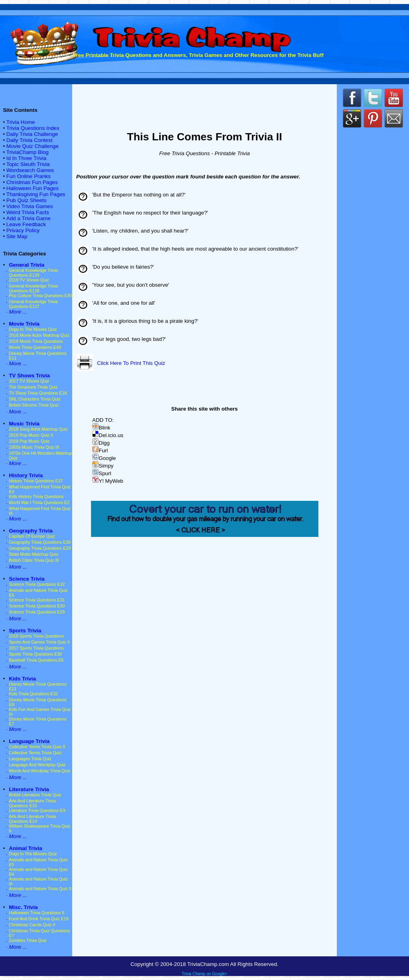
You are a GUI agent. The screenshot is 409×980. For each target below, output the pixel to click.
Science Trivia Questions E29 (37, 612)
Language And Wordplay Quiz (37, 765)
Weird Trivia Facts (28, 212)
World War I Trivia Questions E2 (39, 502)
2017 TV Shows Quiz (29, 381)
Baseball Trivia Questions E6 (36, 660)
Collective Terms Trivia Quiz (35, 753)
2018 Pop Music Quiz (29, 441)
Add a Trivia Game (28, 218)
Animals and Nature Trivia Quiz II (40, 889)
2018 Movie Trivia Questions (36, 341)
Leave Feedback (26, 224)
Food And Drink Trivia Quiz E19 (39, 919)
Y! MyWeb (108, 481)
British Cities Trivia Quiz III (34, 560)
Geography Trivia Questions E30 (40, 542)
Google (104, 458)
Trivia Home (21, 122)
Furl (100, 451)
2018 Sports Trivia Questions (36, 636)
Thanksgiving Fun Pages (36, 194)
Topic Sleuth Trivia (28, 164)
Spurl (102, 473)
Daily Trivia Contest (29, 140)
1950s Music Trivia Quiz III (34, 447)
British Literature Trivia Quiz (35, 795)
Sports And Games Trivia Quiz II (39, 642)
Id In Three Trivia (26, 158)
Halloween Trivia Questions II (36, 913)
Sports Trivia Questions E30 (35, 654)
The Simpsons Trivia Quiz (33, 387)
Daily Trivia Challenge (32, 134)
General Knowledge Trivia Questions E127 (33, 304)
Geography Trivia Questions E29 (40, 548)
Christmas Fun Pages (32, 182)
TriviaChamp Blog (27, 152)
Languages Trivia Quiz (30, 759)
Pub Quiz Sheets (26, 200)
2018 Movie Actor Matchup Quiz (39, 335)
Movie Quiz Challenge (32, 146)
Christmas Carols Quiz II (32, 925)
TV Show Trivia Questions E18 (38, 393)
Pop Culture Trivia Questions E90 (40, 296)
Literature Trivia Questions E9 (37, 810)
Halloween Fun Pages (32, 188)
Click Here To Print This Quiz (131, 363)
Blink (101, 428)
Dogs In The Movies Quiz (33, 329)
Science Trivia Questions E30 (37, 606)
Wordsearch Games (30, 170)
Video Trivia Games (30, 206)
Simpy (103, 466)
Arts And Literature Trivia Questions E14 (32, 819)
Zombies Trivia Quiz (28, 940)
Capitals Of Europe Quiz (32, 536)
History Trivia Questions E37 (36, 481)
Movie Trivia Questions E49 (35, 347)
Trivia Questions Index (33, 128)
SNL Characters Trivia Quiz (35, 399)
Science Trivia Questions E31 (37, 600)
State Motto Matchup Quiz (33, 554)
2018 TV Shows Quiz (29, 280)
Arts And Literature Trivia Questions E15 (32, 803)
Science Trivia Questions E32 (37, 584)
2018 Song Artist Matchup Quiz (38, 429)
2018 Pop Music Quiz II (31, 435)
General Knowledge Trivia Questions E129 (33, 273)
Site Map (17, 236)
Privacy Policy (23, 230)
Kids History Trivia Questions (36, 496)
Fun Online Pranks (28, 176)
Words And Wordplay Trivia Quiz (39, 771)
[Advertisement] (373, 269)
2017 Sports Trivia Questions (36, 648)
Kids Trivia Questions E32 (33, 694)
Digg (101, 443)
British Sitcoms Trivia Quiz (34, 405)
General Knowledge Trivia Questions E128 (33, 288)
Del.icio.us (108, 435)
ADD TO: (103, 420)
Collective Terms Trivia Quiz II (37, 747)
